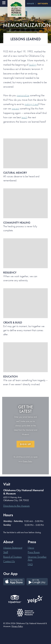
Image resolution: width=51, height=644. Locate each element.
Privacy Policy (28, 461)
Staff (6, 552)
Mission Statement (13, 548)
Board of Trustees (12, 557)
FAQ (30, 564)
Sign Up (26, 444)
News (31, 548)
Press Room (34, 552)
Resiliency (10, 273)
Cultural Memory (15, 173)
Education (10, 376)
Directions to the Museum (16, 506)
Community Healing (17, 223)
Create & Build (13, 322)
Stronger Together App (37, 558)
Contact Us (9, 561)
